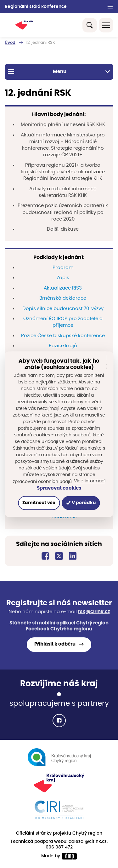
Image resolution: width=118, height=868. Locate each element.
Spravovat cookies (59, 488)
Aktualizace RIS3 (63, 288)
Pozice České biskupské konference (63, 336)
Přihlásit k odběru (55, 644)
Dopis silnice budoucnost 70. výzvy (63, 309)
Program (63, 268)
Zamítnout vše (39, 503)
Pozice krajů (63, 346)
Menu (59, 72)
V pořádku (81, 503)
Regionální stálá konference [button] (36, 7)
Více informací (90, 481)
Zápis (63, 278)
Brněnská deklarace (63, 298)
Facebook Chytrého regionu (59, 629)
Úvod (10, 43)
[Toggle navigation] (106, 25)
